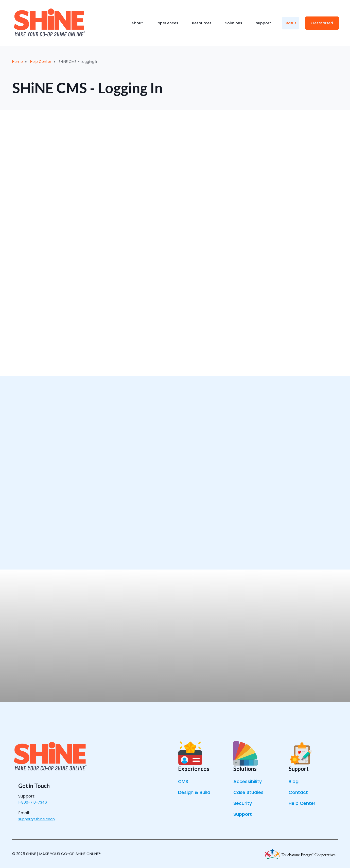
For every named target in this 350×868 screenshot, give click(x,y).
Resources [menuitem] (202, 23)
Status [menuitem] (291, 23)
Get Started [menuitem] (322, 23)
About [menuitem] (137, 23)
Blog (294, 781)
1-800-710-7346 (33, 802)
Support (243, 814)
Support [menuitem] (263, 23)
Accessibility (248, 781)
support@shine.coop (37, 819)
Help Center (302, 803)
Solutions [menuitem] (234, 23)
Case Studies (248, 792)
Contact (298, 792)
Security (243, 803)
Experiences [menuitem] (167, 23)
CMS (183, 781)
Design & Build (194, 792)
